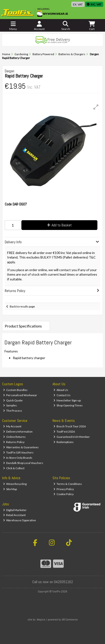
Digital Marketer (15, 510)
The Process (13, 411)
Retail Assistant (14, 515)
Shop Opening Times (68, 405)
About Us (61, 390)
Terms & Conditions (68, 484)
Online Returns (14, 437)
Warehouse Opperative (20, 520)
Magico (41, 620)
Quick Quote (13, 400)
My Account (12, 426)
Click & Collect (14, 468)
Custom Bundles (15, 390)
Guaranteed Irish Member (72, 437)
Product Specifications (23, 326)
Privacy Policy (64, 489)
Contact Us (62, 395)
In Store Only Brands (18, 458)
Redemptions (64, 442)
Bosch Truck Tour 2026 (70, 426)
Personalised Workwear (20, 395)
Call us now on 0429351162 (53, 582)
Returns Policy (14, 442)
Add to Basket (59, 225)
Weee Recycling (15, 484)
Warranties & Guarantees (21, 447)
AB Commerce (70, 620)
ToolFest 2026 (64, 432)
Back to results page (22, 306)
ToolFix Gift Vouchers (18, 452)
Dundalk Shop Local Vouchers (23, 463)
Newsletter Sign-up (67, 400)
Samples (10, 405)
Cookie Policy (64, 494)
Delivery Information (18, 432)
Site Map (10, 489)
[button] (96, 107)
